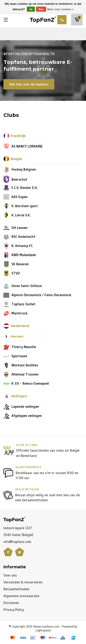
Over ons (10, 575)
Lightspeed (43, 630)
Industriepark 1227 (18, 528)
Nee (41, 9)
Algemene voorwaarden (21, 596)
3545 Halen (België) (18, 535)
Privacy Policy (14, 610)
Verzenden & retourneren (23, 582)
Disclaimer (11, 603)
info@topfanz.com (17, 542)
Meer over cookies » (60, 9)
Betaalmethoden (16, 589)
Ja (31, 9)
